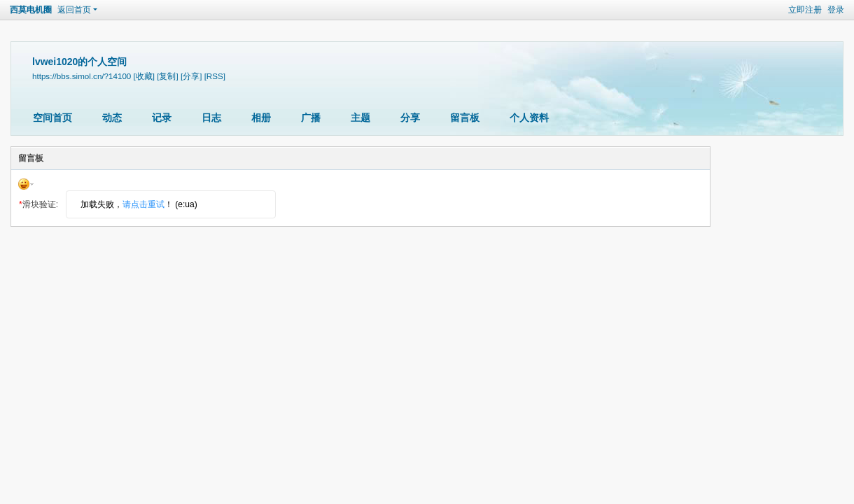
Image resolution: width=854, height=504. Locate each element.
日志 (211, 118)
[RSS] (215, 76)
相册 (261, 118)
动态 (112, 118)
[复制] (167, 76)
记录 (162, 118)
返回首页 (74, 10)
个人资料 (529, 118)
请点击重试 (143, 204)
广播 (311, 118)
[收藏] (144, 76)
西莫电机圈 (31, 10)
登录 (836, 10)
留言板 (465, 118)
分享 (410, 118)
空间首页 (52, 118)
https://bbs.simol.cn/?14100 (82, 76)
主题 (360, 118)
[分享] (191, 76)
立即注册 (805, 10)
